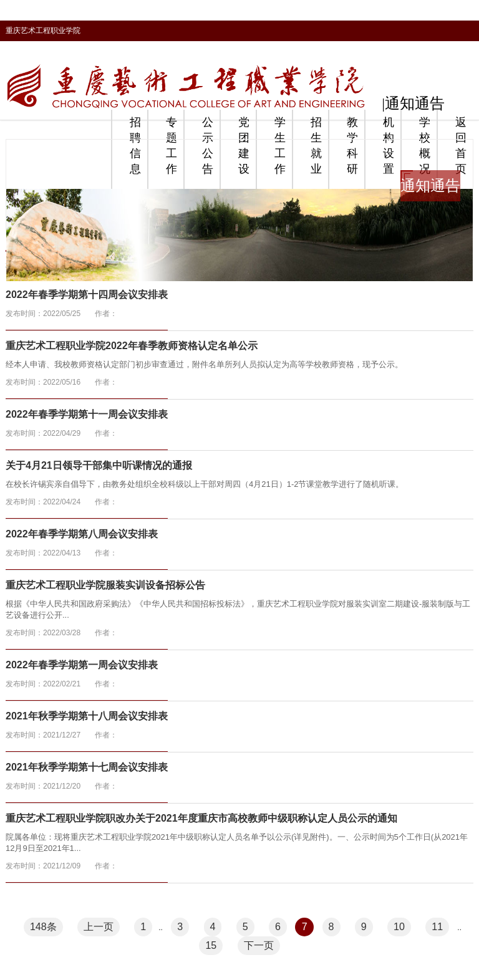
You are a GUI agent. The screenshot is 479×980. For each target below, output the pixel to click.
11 (437, 927)
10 (399, 927)
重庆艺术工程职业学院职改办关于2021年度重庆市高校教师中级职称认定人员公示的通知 (201, 818)
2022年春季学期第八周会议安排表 (82, 534)
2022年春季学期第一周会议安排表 (82, 665)
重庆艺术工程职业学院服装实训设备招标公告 (105, 585)
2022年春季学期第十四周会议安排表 (87, 295)
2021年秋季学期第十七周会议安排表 (87, 767)
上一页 (99, 927)
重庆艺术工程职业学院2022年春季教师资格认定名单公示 (132, 346)
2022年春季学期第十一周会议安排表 (87, 414)
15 (211, 945)
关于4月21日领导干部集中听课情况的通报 (99, 465)
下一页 (259, 945)
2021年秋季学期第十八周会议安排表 (87, 716)
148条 (43, 927)
